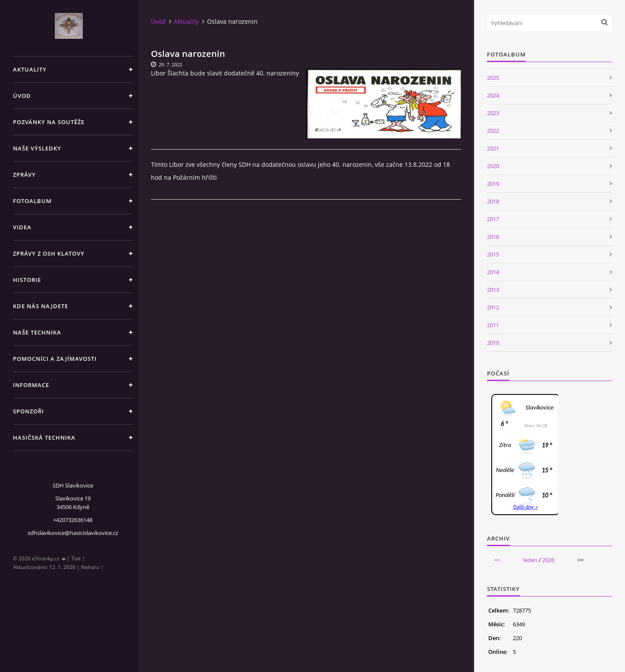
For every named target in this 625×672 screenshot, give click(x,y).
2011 (493, 325)
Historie (27, 280)
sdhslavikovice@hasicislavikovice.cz (73, 533)
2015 (493, 254)
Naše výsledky (37, 148)
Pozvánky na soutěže (49, 122)
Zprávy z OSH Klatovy (49, 253)
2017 (493, 219)
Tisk (76, 558)
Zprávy (24, 175)
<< (497, 560)
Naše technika (37, 332)
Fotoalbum (32, 201)
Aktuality (30, 69)
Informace (31, 385)
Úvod (22, 96)
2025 (493, 78)
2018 (493, 201)
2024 (493, 95)
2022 (493, 131)
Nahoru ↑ (92, 567)
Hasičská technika (44, 438)
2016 (493, 237)
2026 (548, 560)
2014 (493, 272)
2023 (493, 113)
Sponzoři (28, 411)
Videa (22, 227)
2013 (493, 290)
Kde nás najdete (41, 306)
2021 (493, 148)
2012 (493, 307)
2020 (493, 166)
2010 (493, 343)
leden (530, 560)
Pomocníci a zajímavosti (55, 359)
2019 (493, 184)
